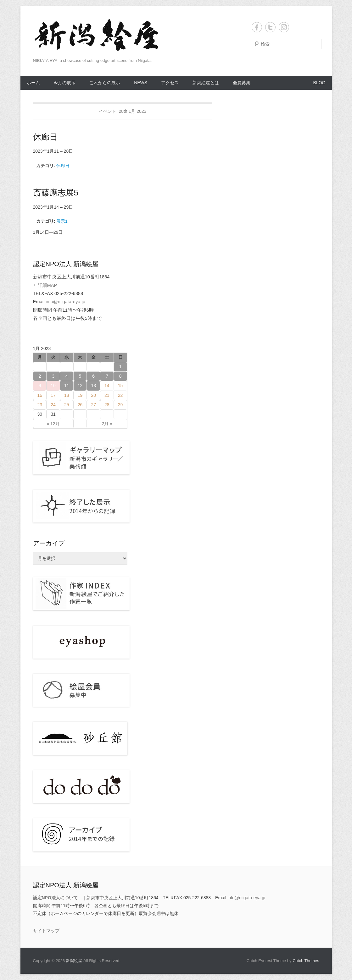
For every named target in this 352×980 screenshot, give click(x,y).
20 (93, 395)
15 (120, 386)
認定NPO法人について (55, 898)
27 (93, 405)
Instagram (284, 27)
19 (80, 395)
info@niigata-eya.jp (65, 302)
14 (107, 386)
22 (120, 395)
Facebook (257, 27)
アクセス (170, 83)
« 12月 (53, 424)
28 (107, 405)
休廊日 (63, 166)
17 (53, 395)
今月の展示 (64, 83)
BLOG (319, 83)
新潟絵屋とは (206, 83)
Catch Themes (306, 961)
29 (120, 405)
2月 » (107, 424)
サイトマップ (46, 931)
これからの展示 (105, 83)
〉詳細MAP (45, 285)
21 (107, 395)
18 (67, 395)
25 (67, 405)
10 (53, 386)
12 (80, 386)
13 (93, 386)
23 (40, 405)
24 (53, 405)
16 (40, 395)
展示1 (62, 221)
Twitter (270, 27)
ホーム (33, 83)
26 (80, 405)
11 (67, 386)
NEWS (141, 83)
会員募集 (242, 83)
